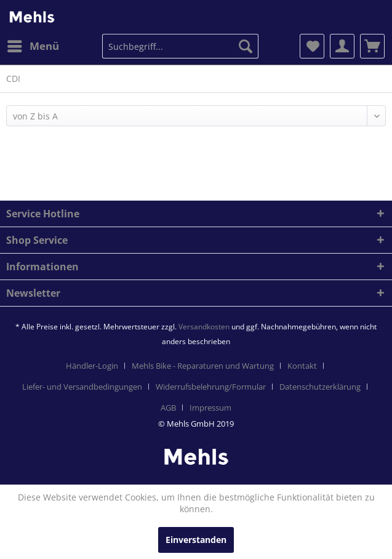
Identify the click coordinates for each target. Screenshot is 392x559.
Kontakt (302, 366)
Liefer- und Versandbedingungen (82, 387)
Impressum (210, 408)
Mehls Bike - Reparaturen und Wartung (203, 366)
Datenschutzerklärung (320, 387)
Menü (33, 45)
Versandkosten (204, 327)
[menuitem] (33, 46)
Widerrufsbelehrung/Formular (211, 387)
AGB (168, 408)
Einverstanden (196, 540)
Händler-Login (92, 366)
